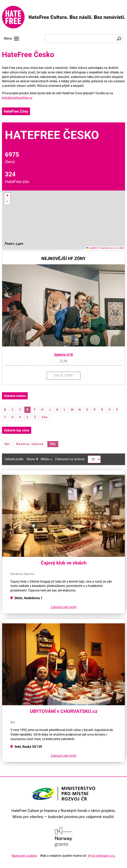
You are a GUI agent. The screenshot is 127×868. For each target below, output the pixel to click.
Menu (12, 39)
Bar (7, 444)
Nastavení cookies (24, 856)
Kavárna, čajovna (30, 444)
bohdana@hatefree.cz (17, 98)
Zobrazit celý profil (63, 607)
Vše (45, 417)
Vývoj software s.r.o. (101, 856)
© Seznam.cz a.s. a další (111, 248)
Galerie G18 (63, 355)
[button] (7, 196)
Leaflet (91, 248)
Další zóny (64, 375)
